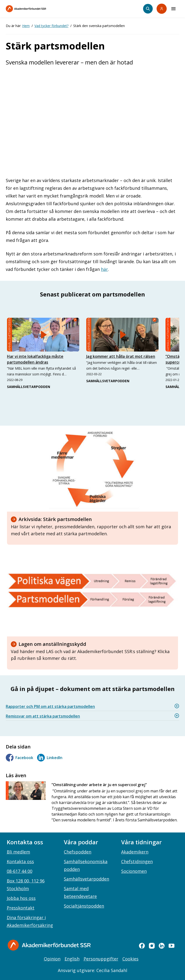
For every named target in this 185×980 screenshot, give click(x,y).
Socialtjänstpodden (84, 906)
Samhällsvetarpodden (86, 879)
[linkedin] (162, 946)
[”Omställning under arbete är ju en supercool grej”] (26, 791)
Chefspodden (78, 852)
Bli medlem (18, 852)
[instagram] (152, 946)
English (72, 959)
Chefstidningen (137, 861)
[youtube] (172, 946)
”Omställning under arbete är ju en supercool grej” (99, 785)
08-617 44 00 (20, 871)
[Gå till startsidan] (49, 945)
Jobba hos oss (21, 898)
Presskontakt (21, 908)
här (104, 269)
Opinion (52, 959)
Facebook (20, 758)
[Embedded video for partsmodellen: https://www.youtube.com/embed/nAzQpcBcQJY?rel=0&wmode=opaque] (92, 120)
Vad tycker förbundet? (51, 26)
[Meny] (173, 9)
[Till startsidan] (36, 9)
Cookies (130, 959)
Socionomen (134, 871)
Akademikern (135, 852)
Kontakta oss (20, 861)
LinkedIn (50, 758)
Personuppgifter (101, 959)
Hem (26, 26)
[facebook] (142, 946)
